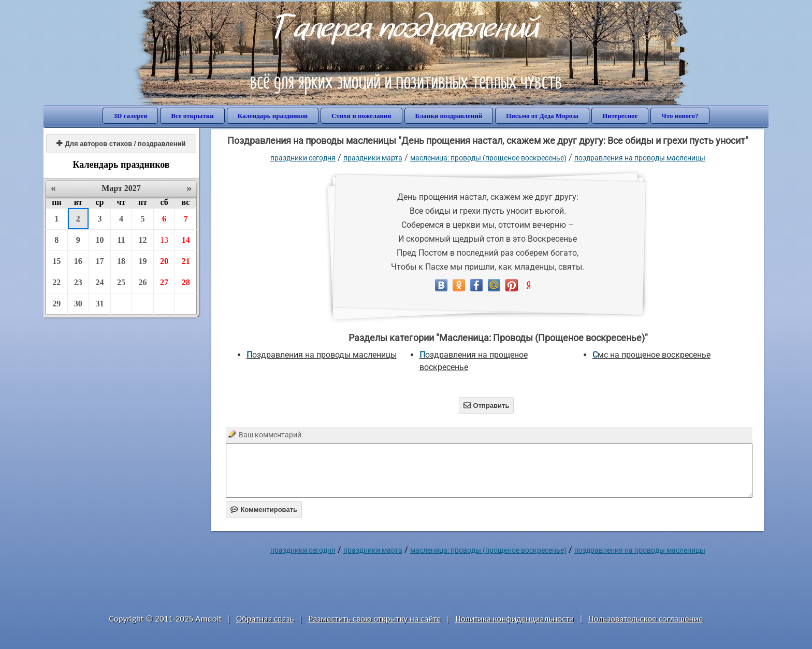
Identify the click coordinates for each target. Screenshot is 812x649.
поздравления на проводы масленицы (640, 158)
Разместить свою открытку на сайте (374, 619)
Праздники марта (373, 158)
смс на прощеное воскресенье (651, 355)
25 (121, 282)
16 (78, 261)
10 (99, 240)
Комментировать (264, 510)
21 (186, 261)
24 (99, 282)
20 (164, 261)
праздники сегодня (303, 158)
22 (56, 282)
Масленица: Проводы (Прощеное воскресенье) (488, 158)
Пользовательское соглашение (646, 619)
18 (121, 261)
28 (186, 282)
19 (143, 261)
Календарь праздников (273, 116)
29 (56, 304)
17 (99, 261)
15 (56, 261)
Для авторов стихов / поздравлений (121, 144)
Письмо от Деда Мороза (542, 116)
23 (78, 282)
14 (186, 240)
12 (143, 240)
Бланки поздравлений (449, 116)
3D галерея (130, 116)
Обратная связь (265, 619)
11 (121, 240)
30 (78, 304)
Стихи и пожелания (361, 116)
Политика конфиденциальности (514, 619)
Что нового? (680, 116)
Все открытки (192, 116)
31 (99, 304)
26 (143, 282)
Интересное (620, 116)
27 (164, 282)
